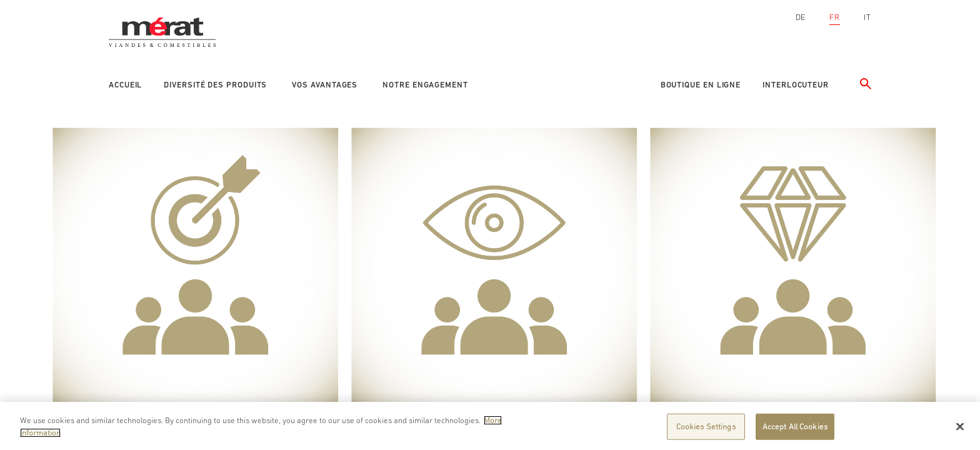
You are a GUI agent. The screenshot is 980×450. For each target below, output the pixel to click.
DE (801, 17)
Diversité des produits (215, 85)
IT (867, 17)
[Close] (960, 429)
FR (835, 17)
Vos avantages (325, 85)
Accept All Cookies (795, 429)
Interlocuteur (796, 85)
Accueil (125, 85)
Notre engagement (425, 85)
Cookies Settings (706, 429)
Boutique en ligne (701, 85)
